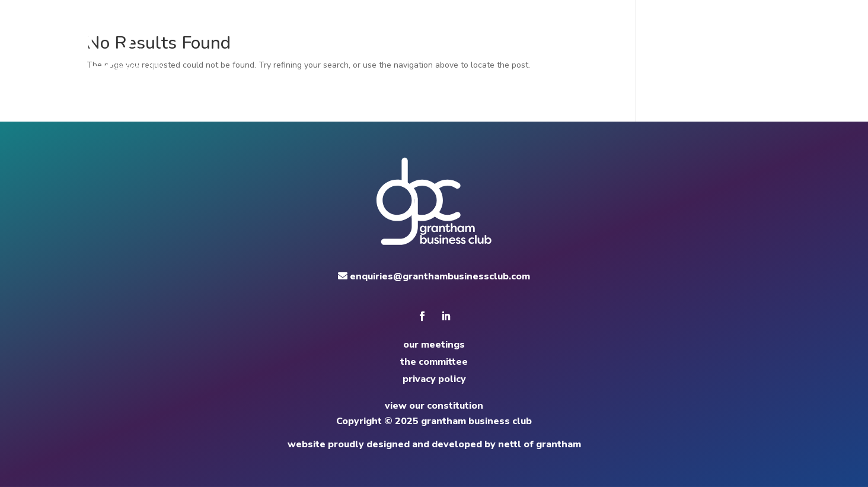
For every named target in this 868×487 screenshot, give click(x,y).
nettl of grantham (540, 444)
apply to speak (708, 42)
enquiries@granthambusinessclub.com (434, 276)
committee (597, 42)
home (489, 42)
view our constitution (434, 406)
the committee (434, 362)
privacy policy (434, 379)
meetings (537, 42)
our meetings (434, 345)
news (648, 42)
